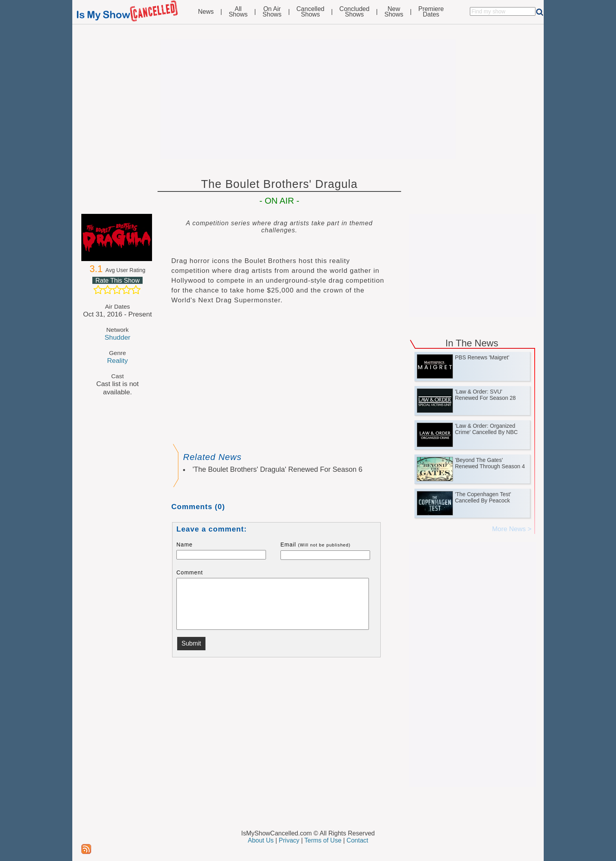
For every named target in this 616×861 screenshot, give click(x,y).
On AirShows (272, 12)
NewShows (394, 12)
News (206, 12)
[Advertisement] (308, 99)
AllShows (238, 12)
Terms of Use (323, 840)
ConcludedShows (355, 12)
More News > (512, 529)
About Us (261, 840)
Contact (357, 840)
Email (316, 545)
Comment (190, 572)
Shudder (117, 337)
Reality (117, 361)
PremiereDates (431, 12)
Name (184, 545)
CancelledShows (311, 12)
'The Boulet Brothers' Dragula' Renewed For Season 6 (278, 469)
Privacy (289, 840)
